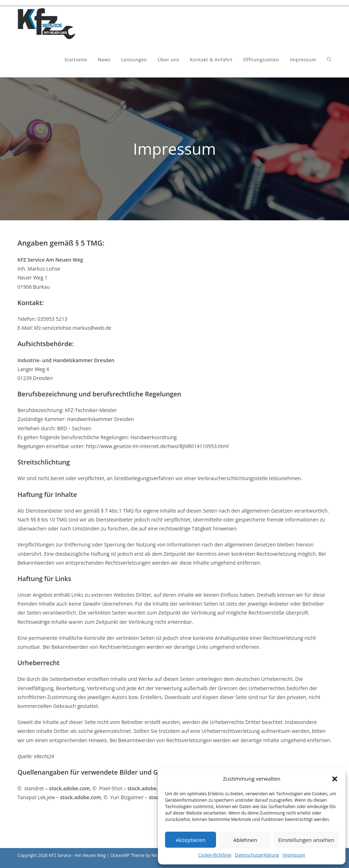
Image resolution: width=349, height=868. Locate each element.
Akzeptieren (191, 840)
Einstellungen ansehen (306, 840)
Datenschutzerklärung (257, 855)
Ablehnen (245, 840)
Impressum (294, 855)
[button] (335, 779)
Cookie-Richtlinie (215, 855)
